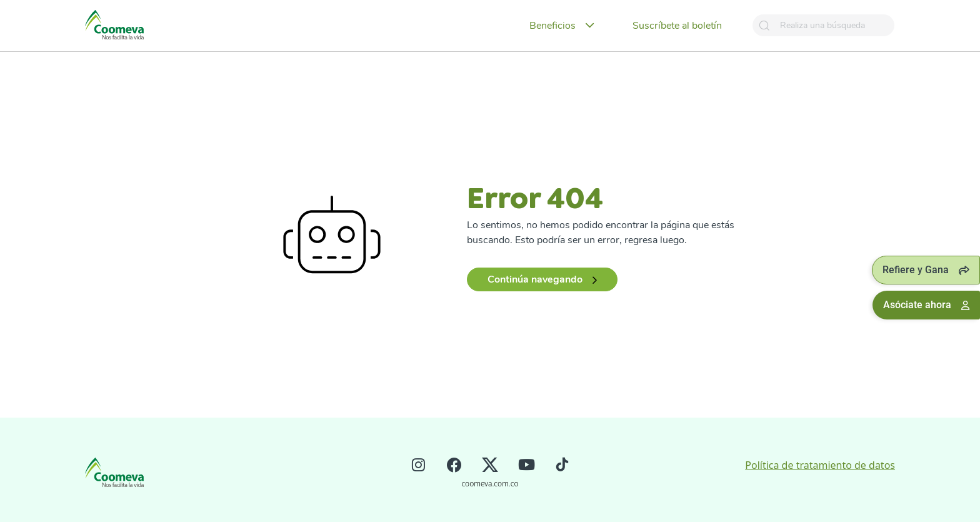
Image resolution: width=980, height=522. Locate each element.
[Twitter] (490, 466)
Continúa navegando (542, 279)
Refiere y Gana (926, 270)
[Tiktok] (562, 466)
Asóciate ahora (926, 305)
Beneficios (552, 26)
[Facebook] (454, 466)
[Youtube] (527, 466)
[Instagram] (418, 466)
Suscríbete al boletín (677, 26)
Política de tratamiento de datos (820, 465)
